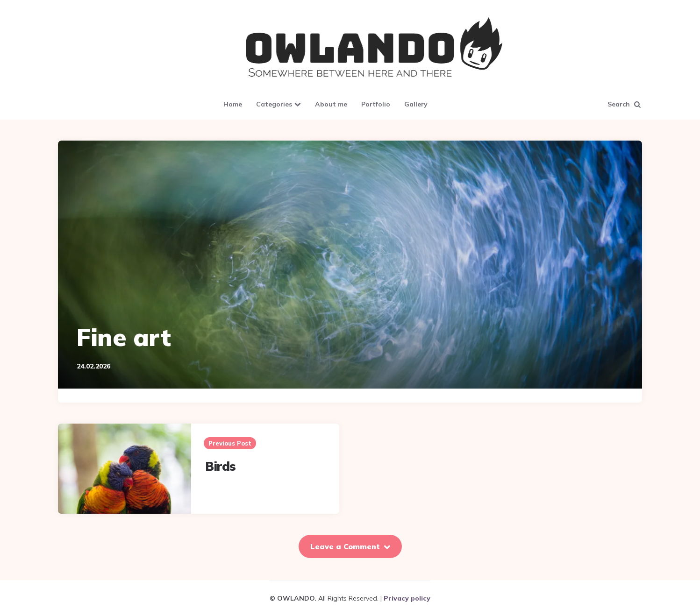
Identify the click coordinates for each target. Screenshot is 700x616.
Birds (221, 466)
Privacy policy (407, 598)
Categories (274, 104)
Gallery (416, 104)
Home (233, 104)
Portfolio (376, 104)
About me (331, 104)
